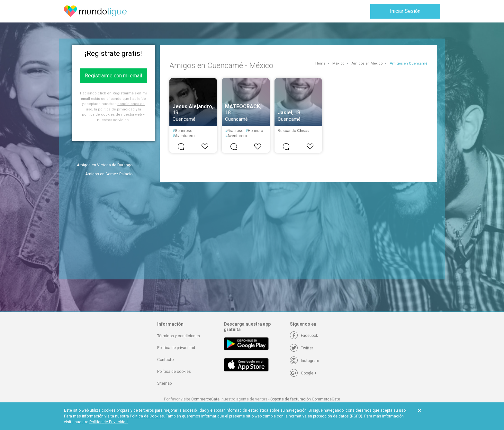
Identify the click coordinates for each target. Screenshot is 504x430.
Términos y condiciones (179, 336)
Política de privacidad (176, 348)
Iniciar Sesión (405, 11)
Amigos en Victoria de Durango (105, 165)
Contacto (165, 360)
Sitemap (164, 383)
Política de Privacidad (108, 422)
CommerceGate (205, 399)
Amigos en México (367, 63)
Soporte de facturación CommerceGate (305, 399)
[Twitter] (301, 348)
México (338, 63)
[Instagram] (305, 361)
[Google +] (303, 373)
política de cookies (98, 114)
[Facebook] (304, 336)
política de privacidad (116, 109)
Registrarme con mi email (113, 76)
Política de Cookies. (147, 416)
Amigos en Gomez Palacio (109, 174)
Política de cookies (174, 372)
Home (320, 63)
